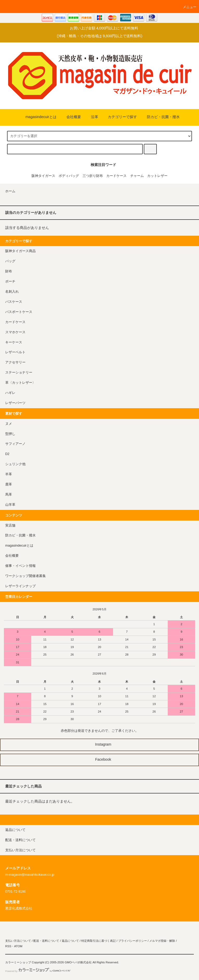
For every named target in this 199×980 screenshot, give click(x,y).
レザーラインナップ (20, 586)
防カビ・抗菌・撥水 (160, 117)
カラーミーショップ (18, 962)
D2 (7, 454)
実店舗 (10, 526)
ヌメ (9, 424)
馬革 (9, 495)
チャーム (137, 176)
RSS (8, 946)
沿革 (91, 117)
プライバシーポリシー (133, 941)
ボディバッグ (69, 176)
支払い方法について (18, 941)
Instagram (99, 744)
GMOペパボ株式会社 (78, 962)
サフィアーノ (15, 444)
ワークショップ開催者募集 (26, 576)
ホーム (10, 191)
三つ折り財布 (93, 176)
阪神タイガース (43, 176)
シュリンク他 (15, 464)
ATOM (18, 946)
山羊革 (10, 505)
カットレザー (157, 176)
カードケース (116, 176)
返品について (70, 941)
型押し (10, 434)
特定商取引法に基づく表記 (98, 941)
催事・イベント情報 (20, 566)
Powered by (38, 971)
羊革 (9, 474)
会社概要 (71, 117)
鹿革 (9, 484)
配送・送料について (46, 941)
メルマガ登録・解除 (162, 941)
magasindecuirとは (38, 117)
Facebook (99, 759)
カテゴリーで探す (119, 117)
